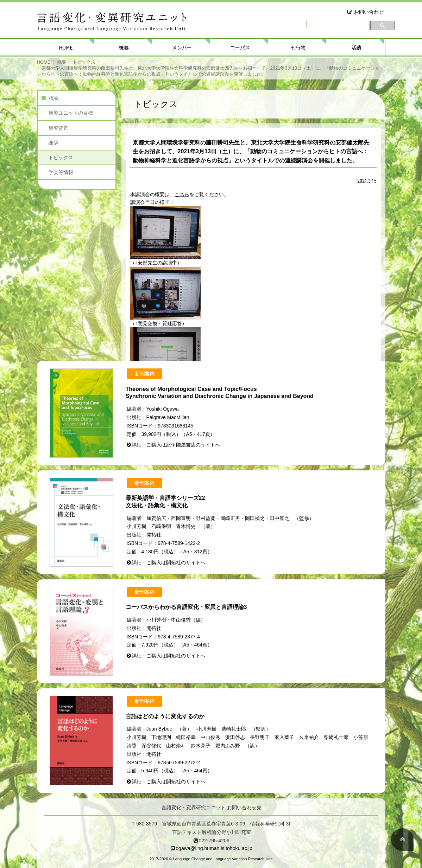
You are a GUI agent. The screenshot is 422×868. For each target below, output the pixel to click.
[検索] (338, 26)
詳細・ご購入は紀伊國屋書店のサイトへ (176, 445)
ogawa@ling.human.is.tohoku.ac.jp (214, 848)
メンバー (182, 47)
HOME (66, 47)
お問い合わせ (369, 12)
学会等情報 (61, 172)
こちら (182, 194)
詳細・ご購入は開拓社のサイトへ (169, 562)
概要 (124, 47)
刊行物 (298, 47)
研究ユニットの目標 (71, 113)
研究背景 (58, 128)
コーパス (240, 47)
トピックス (84, 62)
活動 (356, 47)
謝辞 (53, 143)
